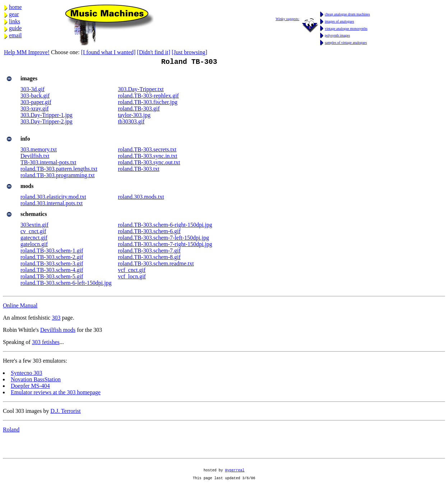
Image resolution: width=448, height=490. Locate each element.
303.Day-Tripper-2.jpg (46, 123)
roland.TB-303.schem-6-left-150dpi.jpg (66, 284)
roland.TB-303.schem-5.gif (52, 278)
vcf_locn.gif (132, 278)
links (15, 21)
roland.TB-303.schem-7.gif (149, 252)
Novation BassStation (36, 381)
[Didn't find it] (154, 52)
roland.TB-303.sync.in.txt (147, 157)
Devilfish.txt (35, 157)
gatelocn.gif (34, 246)
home (15, 7)
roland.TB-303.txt (139, 170)
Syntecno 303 (27, 374)
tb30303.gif (131, 123)
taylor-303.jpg (134, 116)
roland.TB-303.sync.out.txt (149, 164)
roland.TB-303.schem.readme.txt (156, 265)
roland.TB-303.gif (139, 110)
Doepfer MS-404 (30, 387)
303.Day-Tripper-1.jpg (46, 116)
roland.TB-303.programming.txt (58, 177)
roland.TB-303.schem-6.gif (149, 233)
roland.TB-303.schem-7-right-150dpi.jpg (165, 246)
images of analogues (340, 21)
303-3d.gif (32, 91)
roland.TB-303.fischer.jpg (148, 103)
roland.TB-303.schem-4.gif (52, 271)
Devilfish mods (58, 331)
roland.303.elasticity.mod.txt (53, 198)
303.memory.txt (39, 151)
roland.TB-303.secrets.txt (147, 151)
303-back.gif (35, 97)
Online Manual (20, 307)
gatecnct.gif (34, 239)
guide (15, 28)
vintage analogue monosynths (346, 29)
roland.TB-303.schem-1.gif (52, 252)
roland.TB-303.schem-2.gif (52, 258)
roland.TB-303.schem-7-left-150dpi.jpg (163, 239)
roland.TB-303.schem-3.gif (52, 265)
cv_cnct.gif (33, 233)
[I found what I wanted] (108, 52)
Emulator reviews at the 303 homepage (56, 394)
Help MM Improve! (27, 52)
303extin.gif (34, 226)
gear (14, 14)
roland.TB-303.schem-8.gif (149, 258)
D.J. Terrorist (65, 412)
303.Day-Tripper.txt (141, 91)
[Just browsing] (189, 52)
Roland (11, 431)
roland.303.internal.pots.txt (52, 205)
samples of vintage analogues (346, 43)
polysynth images (337, 35)
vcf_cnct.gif (132, 271)
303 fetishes (46, 343)
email (15, 35)
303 (56, 319)
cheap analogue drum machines (347, 14)
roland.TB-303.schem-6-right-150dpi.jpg (165, 226)
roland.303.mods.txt (141, 198)
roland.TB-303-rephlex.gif (148, 97)
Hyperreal (235, 475)
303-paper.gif (36, 103)
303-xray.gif (35, 110)
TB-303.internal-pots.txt (48, 164)
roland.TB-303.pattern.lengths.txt (59, 170)
